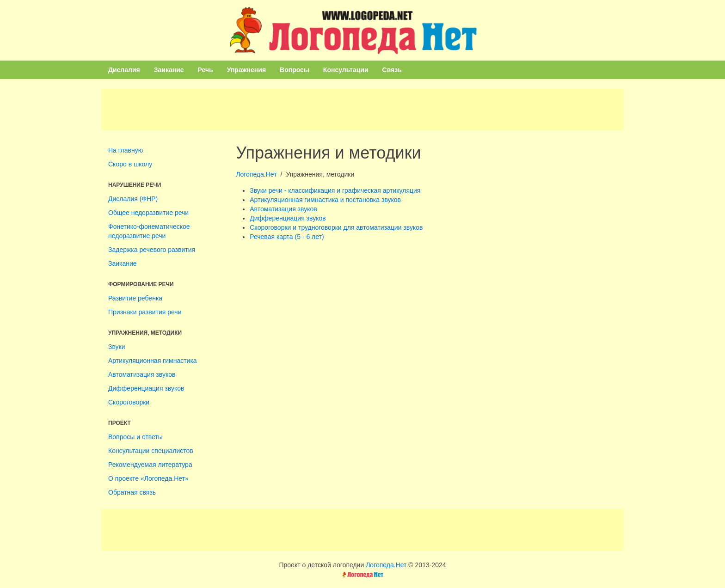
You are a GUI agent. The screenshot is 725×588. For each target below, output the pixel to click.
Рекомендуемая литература (150, 465)
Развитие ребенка (135, 298)
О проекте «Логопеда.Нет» (148, 478)
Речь (206, 70)
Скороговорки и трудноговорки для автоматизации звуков (336, 227)
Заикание (169, 70)
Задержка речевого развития (152, 250)
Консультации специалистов (151, 451)
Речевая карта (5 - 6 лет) (287, 237)
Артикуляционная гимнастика (153, 361)
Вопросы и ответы (135, 437)
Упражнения (246, 70)
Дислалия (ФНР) (133, 199)
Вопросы (295, 70)
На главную (126, 150)
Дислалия (124, 70)
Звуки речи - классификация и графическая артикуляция (335, 190)
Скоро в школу (130, 164)
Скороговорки (129, 402)
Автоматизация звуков (142, 374)
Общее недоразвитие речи (148, 213)
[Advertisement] (362, 110)
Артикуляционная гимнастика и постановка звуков (325, 200)
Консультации (346, 70)
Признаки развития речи (145, 312)
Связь (392, 70)
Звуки (117, 347)
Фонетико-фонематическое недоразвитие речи (149, 231)
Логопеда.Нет (256, 174)
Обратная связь (132, 492)
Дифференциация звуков (146, 388)
